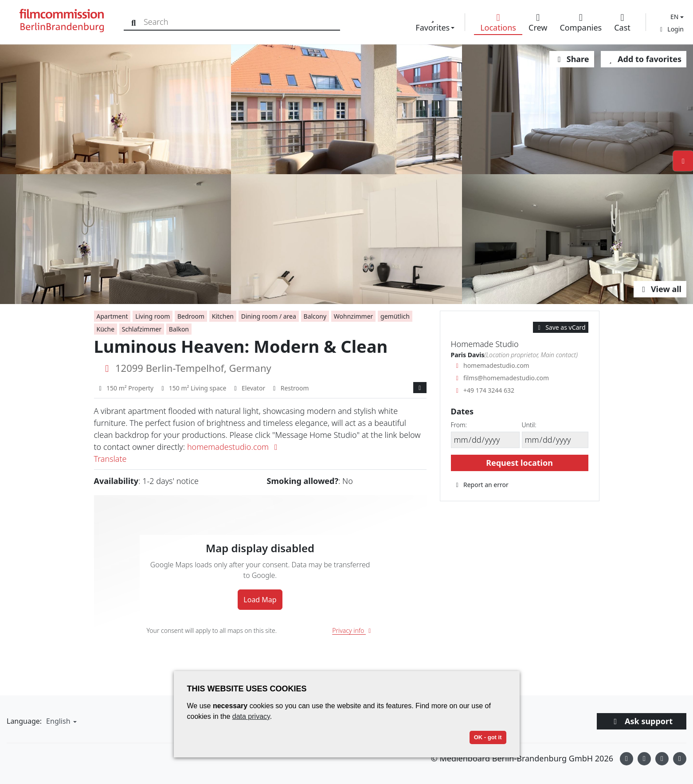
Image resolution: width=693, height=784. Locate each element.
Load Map (260, 600)
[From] (485, 440)
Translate (110, 459)
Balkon (179, 329)
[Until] (555, 440)
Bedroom (191, 316)
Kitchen (223, 316)
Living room (153, 316)
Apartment (112, 316)
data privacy (251, 716)
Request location (519, 463)
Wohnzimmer (354, 316)
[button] (676, 17)
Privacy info (353, 630)
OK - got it (488, 737)
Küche (106, 329)
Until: (529, 425)
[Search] (134, 22)
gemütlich (395, 316)
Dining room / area (269, 316)
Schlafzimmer (142, 329)
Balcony (315, 316)
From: (459, 425)
